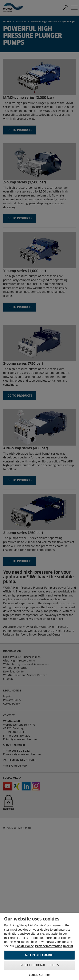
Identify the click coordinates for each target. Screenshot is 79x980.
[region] (39, 946)
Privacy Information (49, 946)
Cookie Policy (24, 946)
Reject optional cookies (40, 965)
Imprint (68, 946)
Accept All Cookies (39, 955)
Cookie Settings (39, 975)
